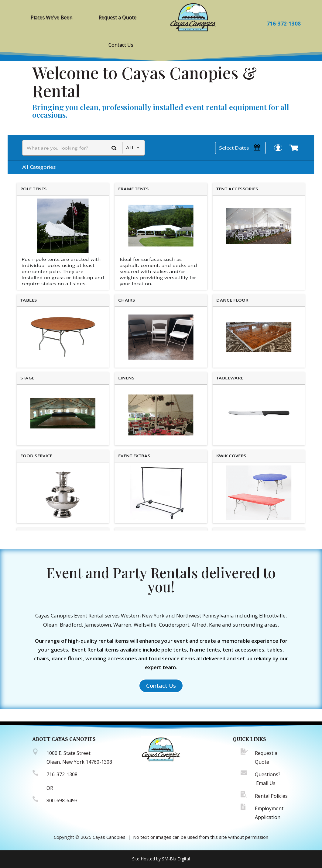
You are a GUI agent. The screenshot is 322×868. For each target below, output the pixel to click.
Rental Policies (271, 796)
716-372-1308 (284, 24)
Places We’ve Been (51, 17)
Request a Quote (117, 17)
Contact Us (121, 45)
